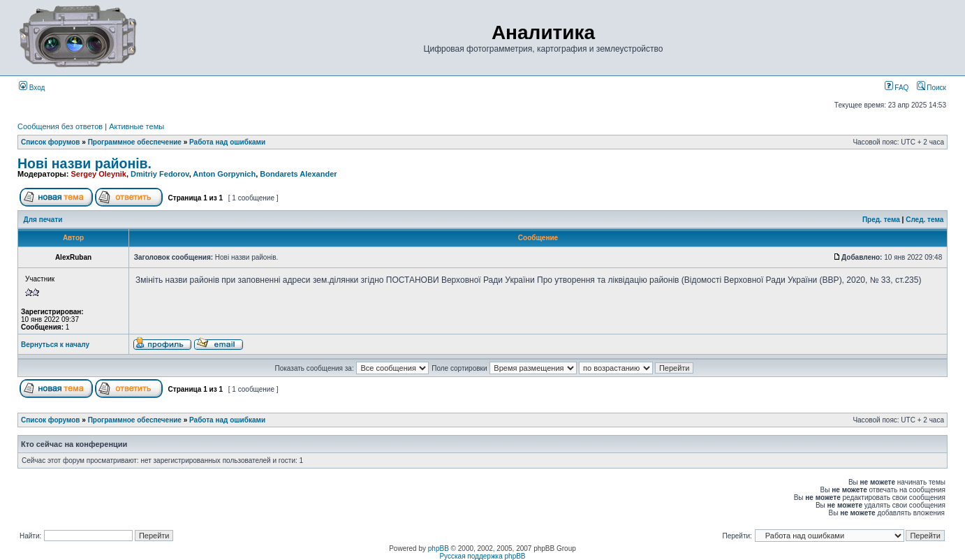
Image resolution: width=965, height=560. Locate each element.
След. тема (925, 220)
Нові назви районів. (84, 163)
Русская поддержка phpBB (482, 556)
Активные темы (137, 126)
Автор (73, 238)
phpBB (439, 548)
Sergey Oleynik (98, 174)
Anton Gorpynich (224, 174)
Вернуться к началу (55, 345)
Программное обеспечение (135, 142)
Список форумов (51, 142)
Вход (32, 88)
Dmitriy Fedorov (160, 174)
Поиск (932, 88)
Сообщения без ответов (60, 126)
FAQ (897, 88)
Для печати (43, 220)
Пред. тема (881, 220)
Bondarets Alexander (298, 174)
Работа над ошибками (227, 142)
